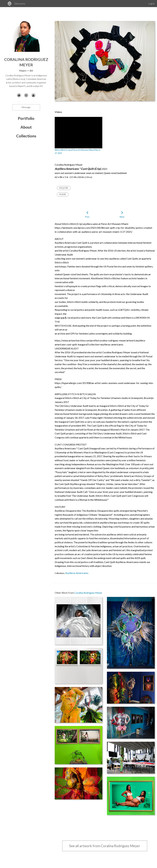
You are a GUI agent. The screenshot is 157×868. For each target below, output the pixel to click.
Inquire (64, 188)
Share (63, 194)
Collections (26, 136)
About (26, 127)
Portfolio (26, 118)
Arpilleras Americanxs (77, 573)
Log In (152, 3)
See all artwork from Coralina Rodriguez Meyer (105, 846)
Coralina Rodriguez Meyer (88, 593)
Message (26, 107)
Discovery (20, 3)
